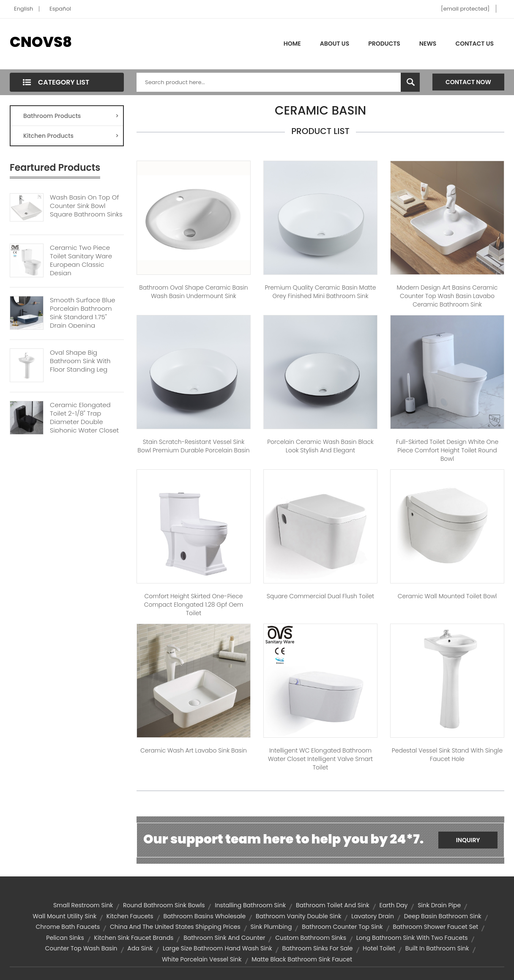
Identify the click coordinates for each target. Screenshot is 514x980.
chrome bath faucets (68, 927)
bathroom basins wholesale (204, 916)
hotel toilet (379, 948)
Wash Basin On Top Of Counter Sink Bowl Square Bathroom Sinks (86, 206)
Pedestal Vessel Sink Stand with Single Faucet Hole (447, 755)
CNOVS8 (41, 42)
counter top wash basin (81, 948)
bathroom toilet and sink (333, 905)
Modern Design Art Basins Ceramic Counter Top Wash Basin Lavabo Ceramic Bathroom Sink (447, 296)
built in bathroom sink (437, 948)
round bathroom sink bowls (164, 905)
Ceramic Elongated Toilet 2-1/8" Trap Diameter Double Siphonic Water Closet (84, 418)
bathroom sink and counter (224, 938)
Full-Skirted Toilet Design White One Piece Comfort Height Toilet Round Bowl (447, 450)
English (23, 9)
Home (292, 44)
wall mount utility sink (64, 916)
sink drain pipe (439, 905)
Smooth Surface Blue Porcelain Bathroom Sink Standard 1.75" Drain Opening (82, 313)
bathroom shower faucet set (435, 927)
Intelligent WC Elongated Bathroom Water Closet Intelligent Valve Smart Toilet (320, 759)
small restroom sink (83, 905)
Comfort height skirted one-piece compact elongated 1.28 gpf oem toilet (194, 605)
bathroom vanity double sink (298, 916)
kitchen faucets (130, 916)
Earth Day (393, 905)
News (428, 44)
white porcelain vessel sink (202, 959)
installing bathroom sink (250, 905)
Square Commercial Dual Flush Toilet (320, 596)
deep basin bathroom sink (443, 916)
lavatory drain (373, 916)
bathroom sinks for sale (317, 948)
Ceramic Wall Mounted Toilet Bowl (447, 596)
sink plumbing (271, 927)
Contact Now (468, 82)
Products (384, 44)
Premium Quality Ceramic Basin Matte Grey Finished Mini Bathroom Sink (320, 292)
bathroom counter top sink (342, 927)
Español (60, 9)
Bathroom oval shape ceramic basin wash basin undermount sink (193, 292)
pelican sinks (65, 938)
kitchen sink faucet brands (134, 938)
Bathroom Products (71, 116)
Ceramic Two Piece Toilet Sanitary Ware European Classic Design (81, 260)
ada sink (140, 948)
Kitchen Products (71, 136)
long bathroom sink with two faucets (412, 938)
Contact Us (474, 44)
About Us (335, 44)
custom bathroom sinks (311, 938)
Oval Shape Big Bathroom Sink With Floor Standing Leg (80, 361)
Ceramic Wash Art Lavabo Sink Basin (194, 750)
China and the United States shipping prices (175, 927)
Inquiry (468, 840)
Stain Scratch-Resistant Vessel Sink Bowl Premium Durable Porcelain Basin (193, 446)
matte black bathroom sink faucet (302, 959)
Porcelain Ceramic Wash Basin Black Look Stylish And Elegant (320, 446)
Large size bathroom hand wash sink (217, 948)
